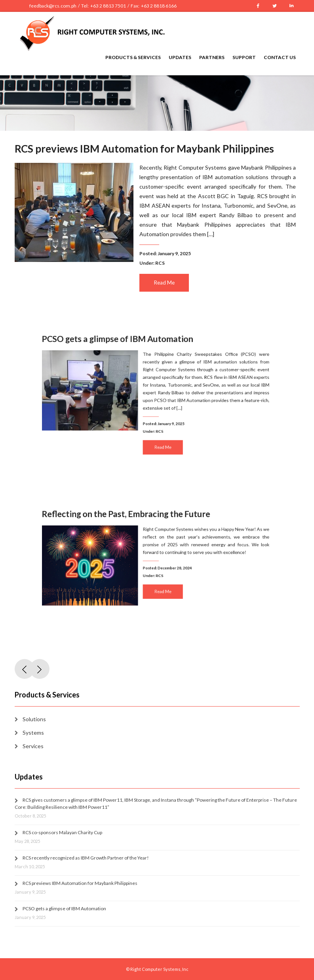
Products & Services (133, 57)
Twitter (275, 6)
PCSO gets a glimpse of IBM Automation (125, 349)
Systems (33, 733)
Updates (180, 57)
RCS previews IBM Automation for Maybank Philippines (144, 149)
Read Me (164, 283)
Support (244, 57)
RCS (160, 263)
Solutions (34, 719)
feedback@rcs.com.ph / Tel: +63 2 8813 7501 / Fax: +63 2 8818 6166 (103, 6)
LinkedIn (291, 6)
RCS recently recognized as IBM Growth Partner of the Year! (86, 858)
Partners (212, 57)
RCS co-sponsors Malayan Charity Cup (62, 832)
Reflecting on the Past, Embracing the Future (131, 523)
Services (33, 746)
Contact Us (280, 57)
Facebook (258, 6)
